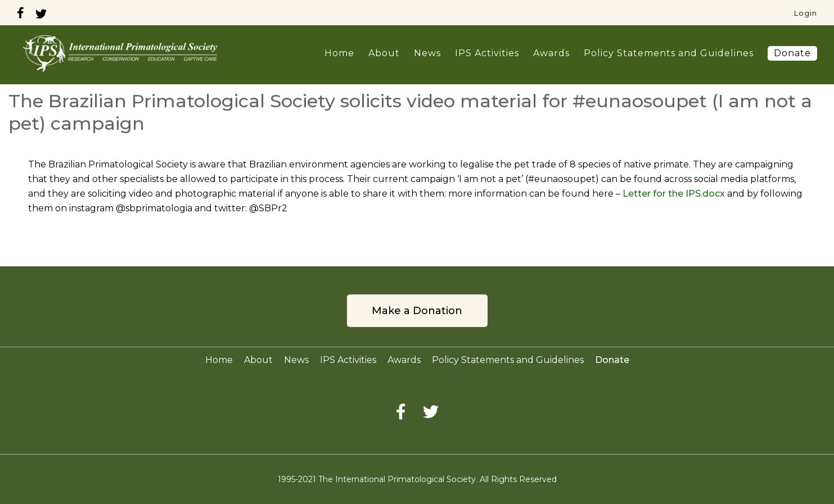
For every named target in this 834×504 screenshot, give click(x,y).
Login (806, 13)
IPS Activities (487, 53)
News (427, 53)
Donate (792, 53)
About (384, 53)
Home (339, 53)
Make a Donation (417, 311)
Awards (551, 53)
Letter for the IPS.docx (674, 194)
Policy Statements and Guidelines (669, 53)
